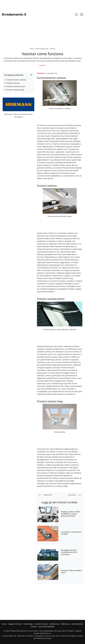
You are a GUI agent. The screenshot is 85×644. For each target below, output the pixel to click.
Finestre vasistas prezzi (16, 86)
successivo (74, 495)
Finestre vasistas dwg (15, 90)
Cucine (4, 624)
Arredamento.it (14, 14)
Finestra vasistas (13, 83)
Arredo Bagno (28, 624)
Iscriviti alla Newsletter (46, 627)
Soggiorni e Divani (15, 624)
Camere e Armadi (41, 624)
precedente (45, 495)
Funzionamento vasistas (16, 80)
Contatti (33, 627)
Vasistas (43, 65)
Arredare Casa (54, 624)
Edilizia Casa (65, 624)
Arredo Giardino (77, 624)
